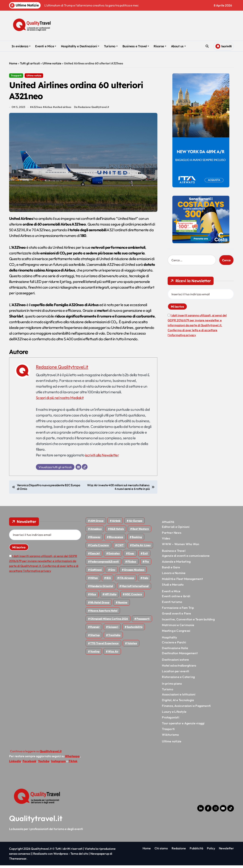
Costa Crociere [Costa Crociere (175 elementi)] (99, 548)
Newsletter (226, 851)
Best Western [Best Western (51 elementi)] (141, 531)
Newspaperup (100, 856)
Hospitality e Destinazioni (80, 46)
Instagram (58, 764)
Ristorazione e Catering (178, 680)
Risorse (160, 46)
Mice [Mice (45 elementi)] (93, 597)
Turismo (111, 46)
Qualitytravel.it (36, 821)
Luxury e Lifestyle (174, 714)
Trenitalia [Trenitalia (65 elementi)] (114, 638)
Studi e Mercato (173, 587)
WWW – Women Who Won (181, 547)
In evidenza (21, 46)
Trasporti (16, 75)
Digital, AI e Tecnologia (178, 703)
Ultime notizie (52, 63)
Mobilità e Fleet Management (182, 581)
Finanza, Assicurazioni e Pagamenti (186, 709)
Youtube (44, 764)
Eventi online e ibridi (176, 599)
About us (178, 46)
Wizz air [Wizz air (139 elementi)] (113, 654)
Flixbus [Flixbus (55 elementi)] (132, 564)
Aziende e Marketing (176, 564)
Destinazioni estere (175, 662)
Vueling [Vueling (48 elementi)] (95, 654)
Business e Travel (136, 46)
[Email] (78, 470)
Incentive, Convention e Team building (188, 622)
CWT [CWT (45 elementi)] (120, 548)
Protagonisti (170, 720)
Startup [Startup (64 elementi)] (95, 638)
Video (166, 541)
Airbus (49, 110)
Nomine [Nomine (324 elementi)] (123, 605)
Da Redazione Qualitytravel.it (92, 110)
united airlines (63, 110)
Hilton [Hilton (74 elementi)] (94, 581)
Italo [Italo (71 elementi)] (145, 581)
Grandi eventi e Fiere (176, 616)
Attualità (168, 524)
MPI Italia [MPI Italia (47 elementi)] (110, 597)
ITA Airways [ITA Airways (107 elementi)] (127, 581)
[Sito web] (85, 470)
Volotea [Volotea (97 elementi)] (132, 646)
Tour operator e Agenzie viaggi (183, 726)
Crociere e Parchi (174, 645)
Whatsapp (72, 759)
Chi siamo (161, 851)
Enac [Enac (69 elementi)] (131, 556)
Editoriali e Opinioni (176, 530)
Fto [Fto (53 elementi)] (147, 564)
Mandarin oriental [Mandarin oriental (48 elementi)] (102, 589)
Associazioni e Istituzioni (179, 697)
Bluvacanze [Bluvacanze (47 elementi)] (116, 540)
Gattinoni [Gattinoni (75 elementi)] (96, 572)
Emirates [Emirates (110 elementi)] (114, 556)
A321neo (37, 110)
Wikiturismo (170, 737)
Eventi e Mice (46, 46)
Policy (211, 851)
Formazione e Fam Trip (178, 610)
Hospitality (169, 640)
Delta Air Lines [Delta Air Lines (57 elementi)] (141, 548)
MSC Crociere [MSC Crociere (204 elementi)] (133, 597)
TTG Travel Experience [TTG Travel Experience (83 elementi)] (104, 646)
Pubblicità (196, 851)
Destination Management (180, 656)
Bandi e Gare (171, 570)
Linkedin (15, 764)
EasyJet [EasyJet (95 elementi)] (95, 556)
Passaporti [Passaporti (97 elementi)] (143, 621)
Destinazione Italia (175, 651)
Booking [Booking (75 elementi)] (137, 540)
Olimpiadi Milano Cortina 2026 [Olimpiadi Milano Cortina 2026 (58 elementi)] (109, 621)
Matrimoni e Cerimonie (178, 628)
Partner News (172, 535)
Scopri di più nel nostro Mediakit (60, 400)
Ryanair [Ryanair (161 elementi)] (95, 630)
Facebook (30, 764)
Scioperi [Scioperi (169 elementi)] (113, 630)
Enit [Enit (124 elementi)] (145, 556)
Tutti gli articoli (30, 63)
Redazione (179, 851)
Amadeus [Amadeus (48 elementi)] (96, 531)
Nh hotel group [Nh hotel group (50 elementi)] (100, 605)
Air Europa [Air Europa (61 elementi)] (136, 523)
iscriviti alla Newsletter (102, 458)
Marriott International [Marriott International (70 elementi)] (135, 589)
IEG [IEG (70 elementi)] (109, 581)
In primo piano (172, 686)
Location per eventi (176, 674)
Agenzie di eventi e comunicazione (186, 558)
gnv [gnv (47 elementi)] (113, 572)
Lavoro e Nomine (174, 576)
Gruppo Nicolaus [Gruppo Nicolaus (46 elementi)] (134, 572)
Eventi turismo (172, 605)
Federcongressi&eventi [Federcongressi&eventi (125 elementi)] (105, 564)
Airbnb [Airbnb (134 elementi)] (116, 523)
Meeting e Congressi (176, 634)
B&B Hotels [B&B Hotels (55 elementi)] (117, 531)
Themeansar (18, 861)
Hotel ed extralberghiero (179, 668)
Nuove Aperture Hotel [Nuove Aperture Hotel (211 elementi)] (104, 613)
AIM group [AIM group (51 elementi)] (97, 523)
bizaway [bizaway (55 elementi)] (95, 540)
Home (13, 63)
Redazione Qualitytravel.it (62, 369)
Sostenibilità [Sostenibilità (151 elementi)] (135, 630)
